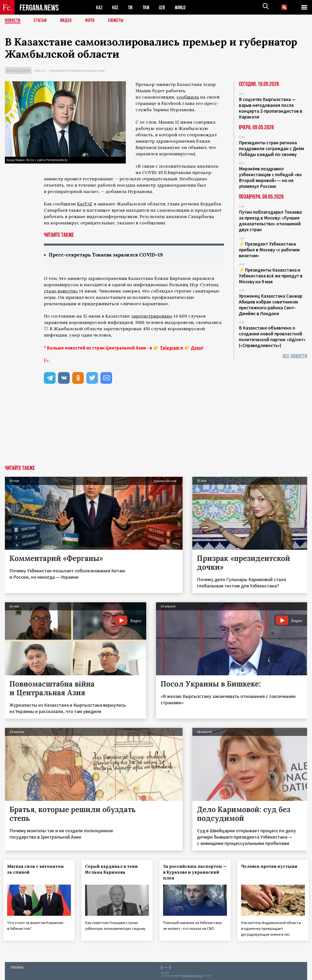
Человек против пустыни (271, 866)
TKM (147, 7)
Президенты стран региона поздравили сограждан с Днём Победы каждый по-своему (271, 148)
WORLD (182, 7)
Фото (90, 21)
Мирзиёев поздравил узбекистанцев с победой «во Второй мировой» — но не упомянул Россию (270, 177)
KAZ (99, 7)
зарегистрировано (152, 316)
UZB (163, 7)
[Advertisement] (156, 429)
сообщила (188, 97)
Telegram (170, 348)
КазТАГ (85, 204)
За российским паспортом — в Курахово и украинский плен (195, 872)
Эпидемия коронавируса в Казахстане (77, 71)
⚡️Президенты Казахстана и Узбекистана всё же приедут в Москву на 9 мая (271, 276)
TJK (131, 7)
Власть (40, 71)
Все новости (295, 356)
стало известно (61, 291)
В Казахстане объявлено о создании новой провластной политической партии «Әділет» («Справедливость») (272, 337)
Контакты (17, 966)
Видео (66, 21)
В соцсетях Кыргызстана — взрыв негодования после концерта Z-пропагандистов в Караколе (271, 108)
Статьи (40, 21)
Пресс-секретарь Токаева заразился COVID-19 (108, 255)
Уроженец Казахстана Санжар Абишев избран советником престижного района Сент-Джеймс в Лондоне (271, 305)
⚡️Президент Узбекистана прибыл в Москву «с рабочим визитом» (269, 250)
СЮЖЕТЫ (116, 21)
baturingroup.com (192, 975)
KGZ (115, 7)
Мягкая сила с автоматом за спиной (37, 869)
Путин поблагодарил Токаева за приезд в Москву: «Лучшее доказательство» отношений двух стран (270, 221)
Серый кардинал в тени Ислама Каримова (113, 869)
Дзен (196, 348)
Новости (13, 21)
